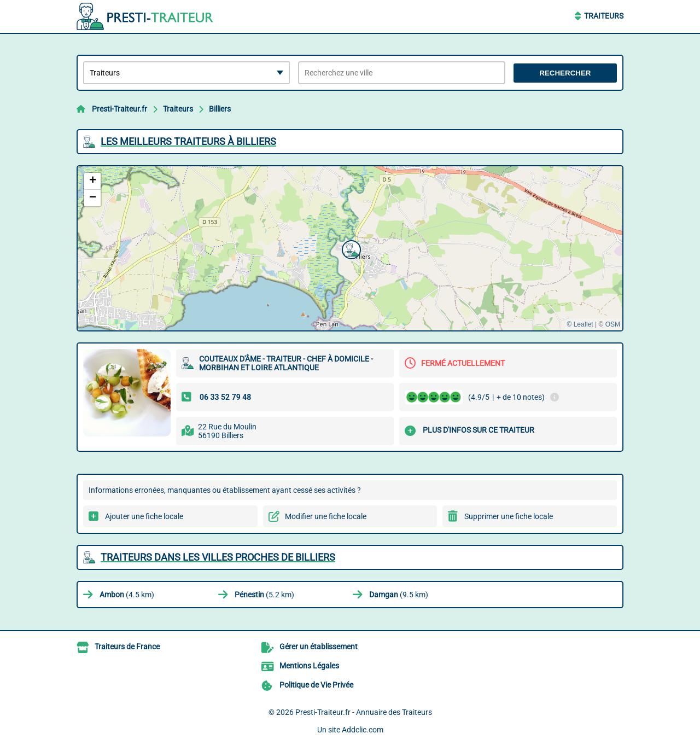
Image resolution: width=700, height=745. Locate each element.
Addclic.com (363, 730)
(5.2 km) (264, 595)
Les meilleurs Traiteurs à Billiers (188, 141)
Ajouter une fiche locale (144, 516)
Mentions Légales (309, 666)
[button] (350, 248)
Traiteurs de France (127, 647)
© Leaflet (580, 324)
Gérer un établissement (319, 647)
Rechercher (565, 73)
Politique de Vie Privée (316, 685)
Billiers (220, 109)
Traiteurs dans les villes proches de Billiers (218, 557)
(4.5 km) (127, 595)
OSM (613, 324)
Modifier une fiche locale (326, 516)
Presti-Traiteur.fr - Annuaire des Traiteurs (364, 712)
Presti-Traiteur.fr (119, 109)
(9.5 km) (399, 595)
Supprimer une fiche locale (509, 516)
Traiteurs (604, 16)
